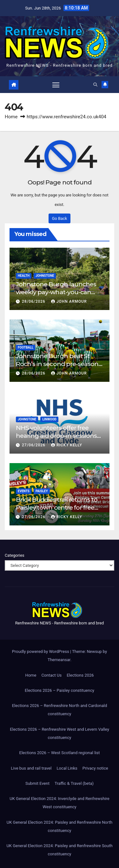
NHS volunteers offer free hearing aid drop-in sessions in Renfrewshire (56, 436)
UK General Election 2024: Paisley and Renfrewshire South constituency (59, 850)
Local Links (67, 768)
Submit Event (37, 783)
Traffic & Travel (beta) (74, 783)
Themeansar (59, 660)
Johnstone (45, 276)
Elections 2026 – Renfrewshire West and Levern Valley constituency (60, 733)
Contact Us (51, 675)
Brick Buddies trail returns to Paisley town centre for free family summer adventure (57, 507)
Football (26, 347)
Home (11, 117)
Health (24, 276)
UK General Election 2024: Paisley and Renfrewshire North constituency (60, 826)
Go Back (60, 218)
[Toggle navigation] (56, 85)
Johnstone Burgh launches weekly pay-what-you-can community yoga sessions (56, 292)
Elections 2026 (80, 675)
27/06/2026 (34, 445)
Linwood (49, 419)
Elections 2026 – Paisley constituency (60, 690)
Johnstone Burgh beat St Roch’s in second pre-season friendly (57, 364)
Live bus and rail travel (31, 768)
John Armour (69, 301)
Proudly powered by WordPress (41, 651)
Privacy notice (95, 768)
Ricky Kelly (67, 445)
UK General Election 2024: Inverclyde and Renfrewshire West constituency (59, 803)
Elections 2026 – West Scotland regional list (60, 753)
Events (24, 491)
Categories (15, 555)
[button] (95, 85)
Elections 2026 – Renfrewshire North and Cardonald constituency (60, 710)
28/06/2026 (34, 301)
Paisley (42, 491)
